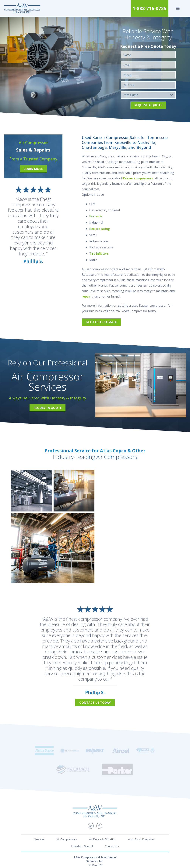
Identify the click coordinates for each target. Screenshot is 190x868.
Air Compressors (67, 804)
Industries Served (82, 811)
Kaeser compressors (138, 178)
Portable (96, 216)
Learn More (33, 169)
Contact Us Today (95, 703)
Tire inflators (99, 254)
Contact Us (112, 811)
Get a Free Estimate (101, 322)
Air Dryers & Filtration (103, 804)
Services (39, 804)
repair (86, 296)
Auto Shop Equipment (142, 804)
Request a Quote (148, 105)
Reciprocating (100, 229)
